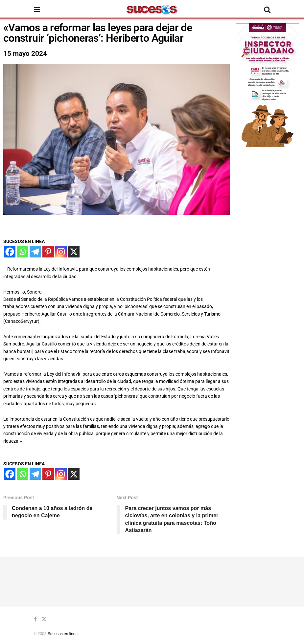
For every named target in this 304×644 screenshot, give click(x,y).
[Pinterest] (48, 252)
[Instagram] (61, 252)
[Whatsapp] (23, 252)
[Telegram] (35, 252)
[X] (74, 252)
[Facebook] (10, 252)
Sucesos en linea (63, 634)
